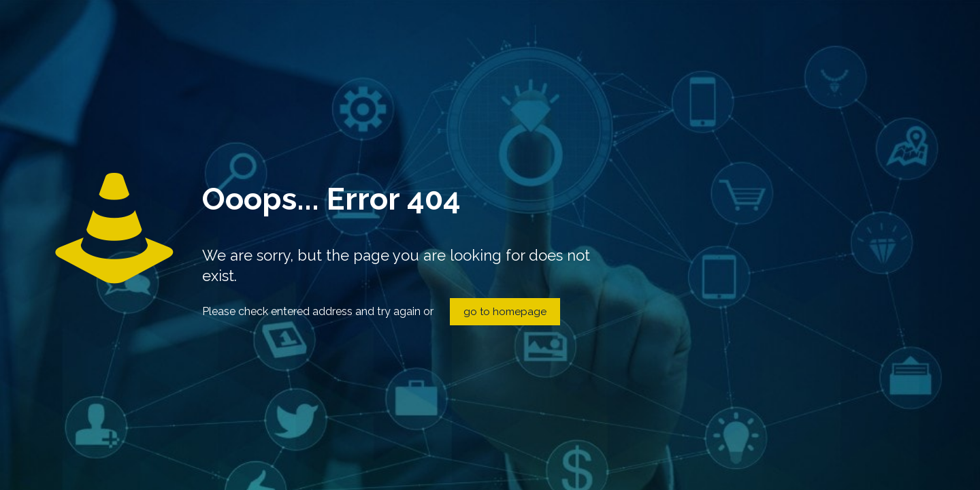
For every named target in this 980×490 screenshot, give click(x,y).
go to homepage (505, 312)
